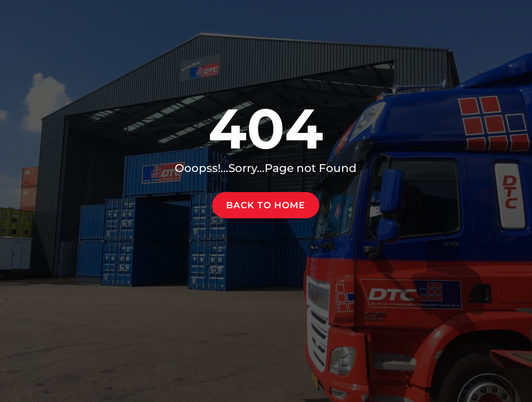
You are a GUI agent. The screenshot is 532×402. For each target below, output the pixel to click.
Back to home (266, 205)
